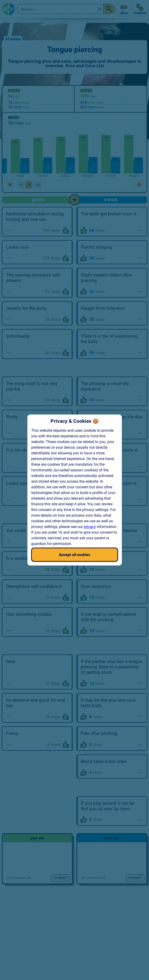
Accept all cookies (75, 555)
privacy (90, 527)
